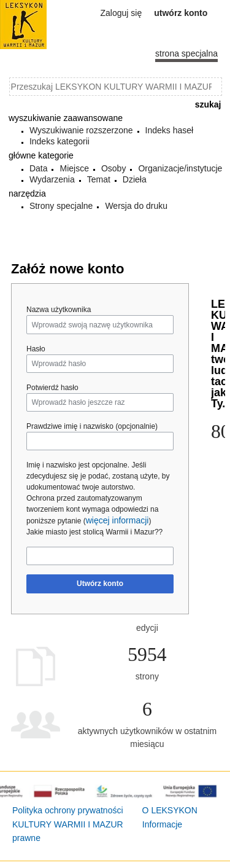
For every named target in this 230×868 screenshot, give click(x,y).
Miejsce (74, 168)
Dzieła (135, 179)
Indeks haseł (170, 130)
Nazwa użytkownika (59, 310)
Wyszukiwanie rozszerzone (81, 130)
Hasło (36, 349)
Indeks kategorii (59, 141)
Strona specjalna (186, 53)
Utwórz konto (100, 584)
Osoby (113, 168)
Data (39, 168)
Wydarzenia (52, 179)
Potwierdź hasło (52, 388)
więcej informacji (117, 520)
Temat (99, 179)
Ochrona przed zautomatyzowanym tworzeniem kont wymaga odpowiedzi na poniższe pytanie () (92, 510)
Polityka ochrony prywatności (68, 810)
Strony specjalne (61, 206)
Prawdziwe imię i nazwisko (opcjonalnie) (92, 426)
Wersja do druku (136, 206)
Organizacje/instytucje (180, 168)
